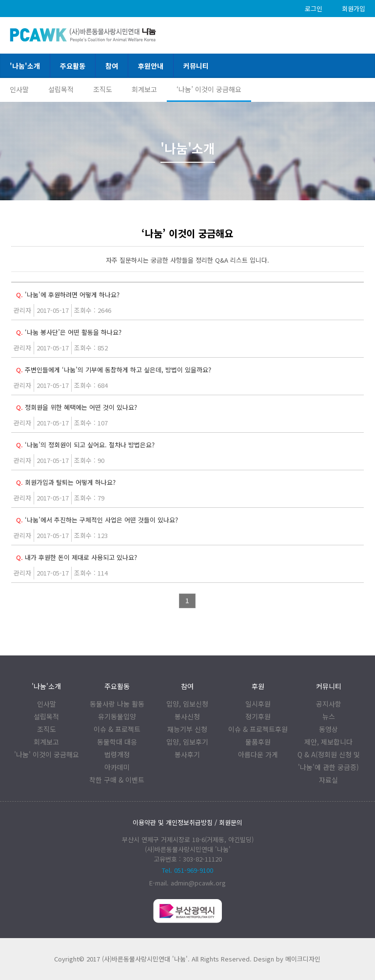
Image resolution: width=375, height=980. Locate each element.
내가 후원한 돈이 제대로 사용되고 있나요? (77, 557)
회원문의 (231, 822)
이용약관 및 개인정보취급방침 (173, 822)
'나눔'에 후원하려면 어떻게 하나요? (68, 295)
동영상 (328, 729)
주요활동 (73, 66)
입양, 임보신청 (187, 704)
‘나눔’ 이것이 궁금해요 (209, 89)
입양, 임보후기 (187, 742)
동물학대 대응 (117, 742)
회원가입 (354, 9)
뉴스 (329, 716)
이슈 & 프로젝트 (117, 729)
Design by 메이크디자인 (287, 959)
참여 (112, 66)
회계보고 (144, 89)
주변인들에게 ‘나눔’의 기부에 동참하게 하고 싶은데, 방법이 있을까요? (114, 370)
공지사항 (329, 704)
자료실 (328, 780)
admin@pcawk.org (198, 883)
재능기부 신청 (187, 729)
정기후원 (258, 716)
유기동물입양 (117, 716)
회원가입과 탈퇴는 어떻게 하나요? (66, 482)
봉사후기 (187, 754)
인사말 (19, 89)
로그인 (314, 9)
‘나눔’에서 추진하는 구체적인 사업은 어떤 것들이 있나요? (97, 520)
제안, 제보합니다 (328, 742)
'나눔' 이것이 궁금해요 (47, 754)
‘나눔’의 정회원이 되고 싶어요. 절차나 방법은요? (85, 445)
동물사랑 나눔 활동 (117, 704)
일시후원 (258, 704)
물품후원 (258, 742)
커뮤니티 (196, 66)
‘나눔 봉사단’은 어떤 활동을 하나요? (69, 332)
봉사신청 (187, 716)
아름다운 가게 (258, 754)
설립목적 (61, 89)
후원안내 (151, 66)
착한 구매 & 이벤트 (117, 780)
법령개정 (117, 754)
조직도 (103, 89)
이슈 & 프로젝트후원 (258, 729)
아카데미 (117, 767)
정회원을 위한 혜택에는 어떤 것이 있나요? (77, 407)
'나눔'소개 (25, 66)
